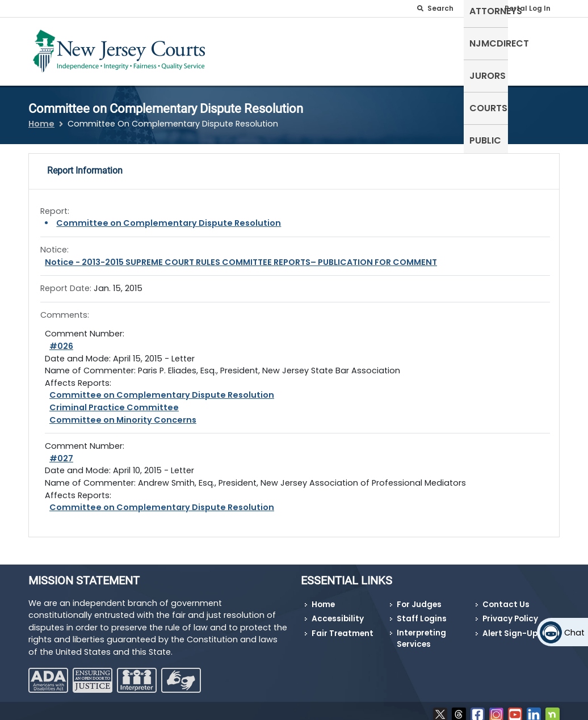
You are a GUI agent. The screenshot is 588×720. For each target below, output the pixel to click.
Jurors (443, 42)
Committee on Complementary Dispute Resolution (169, 216)
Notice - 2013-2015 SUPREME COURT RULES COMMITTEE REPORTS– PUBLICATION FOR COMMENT (241, 255)
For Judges (419, 597)
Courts (492, 42)
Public (538, 42)
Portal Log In (528, 8)
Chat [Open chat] (574, 633)
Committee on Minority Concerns (123, 412)
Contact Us (506, 597)
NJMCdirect (384, 42)
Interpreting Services (421, 631)
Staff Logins (422, 612)
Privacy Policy (510, 612)
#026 (61, 339)
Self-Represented (241, 49)
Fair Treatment (343, 626)
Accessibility (338, 612)
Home (41, 117)
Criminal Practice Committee (114, 401)
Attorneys (316, 42)
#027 (61, 451)
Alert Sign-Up (510, 626)
